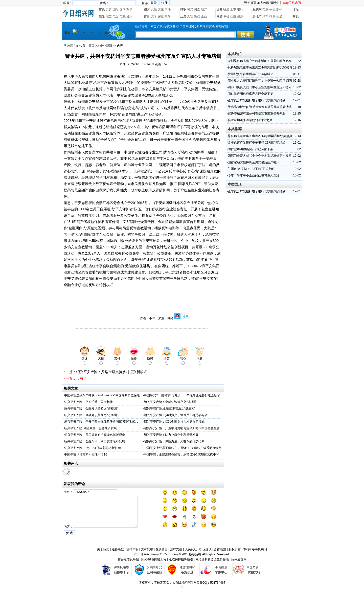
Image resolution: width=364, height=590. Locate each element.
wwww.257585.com (164, 554)
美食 (109, 9)
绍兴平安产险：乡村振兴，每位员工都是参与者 (176, 415)
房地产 (257, 16)
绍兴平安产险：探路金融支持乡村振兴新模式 (112, 372)
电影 (116, 16)
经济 (226, 9)
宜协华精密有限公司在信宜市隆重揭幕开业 (257, 114)
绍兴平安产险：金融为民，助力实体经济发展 (95, 441)
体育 (147, 16)
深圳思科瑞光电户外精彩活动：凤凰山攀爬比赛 (260, 61)
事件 (168, 9)
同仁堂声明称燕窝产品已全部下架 (251, 94)
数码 (279, 9)
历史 (183, 16)
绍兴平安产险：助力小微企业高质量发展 (171, 435)
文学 (154, 16)
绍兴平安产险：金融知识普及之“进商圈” (91, 415)
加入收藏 (263, 3)
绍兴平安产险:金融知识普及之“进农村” (169, 409)
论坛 (295, 9)
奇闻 (168, 16)
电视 (123, 16)
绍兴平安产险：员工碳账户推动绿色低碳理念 (95, 435)
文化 (161, 9)
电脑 (265, 9)
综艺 (109, 16)
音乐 (129, 16)
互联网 (257, 9)
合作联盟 (220, 549)
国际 (116, 9)
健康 (240, 16)
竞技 (233, 16)
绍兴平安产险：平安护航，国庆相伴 (88, 402)
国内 (123, 9)
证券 (219, 9)
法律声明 (132, 549)
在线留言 (162, 549)
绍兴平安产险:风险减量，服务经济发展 (90, 428)
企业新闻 (106, 46)
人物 (190, 16)
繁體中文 (276, 3)
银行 (240, 9)
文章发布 (147, 549)
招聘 (272, 16)
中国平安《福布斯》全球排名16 (86, 455)
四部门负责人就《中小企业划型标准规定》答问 (260, 87)
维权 (183, 9)
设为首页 (250, 3)
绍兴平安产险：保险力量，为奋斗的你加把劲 (174, 441)
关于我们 (103, 549)
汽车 (265, 16)
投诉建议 (206, 549)
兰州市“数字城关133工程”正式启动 (251, 169)
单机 (226, 16)
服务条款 (118, 549)
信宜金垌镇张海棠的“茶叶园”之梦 (250, 120)
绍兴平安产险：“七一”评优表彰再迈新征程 (93, 448)
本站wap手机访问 (255, 549)
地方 (204, 9)
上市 (233, 9)
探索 (161, 16)
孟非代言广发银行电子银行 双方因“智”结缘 (256, 100)
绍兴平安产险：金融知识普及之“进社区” (171, 402)
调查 (197, 9)
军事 (129, 9)
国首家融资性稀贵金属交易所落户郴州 (254, 162)
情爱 (279, 16)
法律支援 (176, 549)
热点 (197, 16)
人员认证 (191, 549)
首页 (102, 9)
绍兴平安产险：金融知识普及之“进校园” (91, 409)
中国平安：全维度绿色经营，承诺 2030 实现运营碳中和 (181, 455)
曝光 (190, 9)
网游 (219, 16)
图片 (147, 9)
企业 (204, 16)
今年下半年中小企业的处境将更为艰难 (254, 175)
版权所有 (235, 549)
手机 (272, 9)
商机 (295, 16)
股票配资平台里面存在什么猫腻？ (251, 74)
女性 (154, 9)
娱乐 (102, 16)
